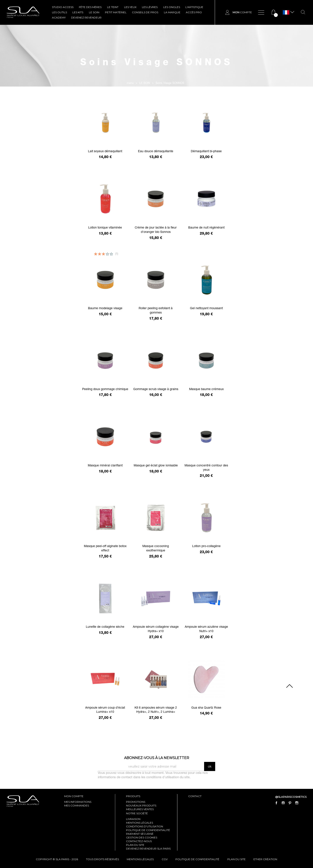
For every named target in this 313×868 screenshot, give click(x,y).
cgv (165, 859)
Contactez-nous (139, 841)
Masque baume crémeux (206, 389)
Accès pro (194, 12)
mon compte (74, 796)
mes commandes (77, 805)
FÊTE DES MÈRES (90, 7)
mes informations (78, 802)
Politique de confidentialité (148, 830)
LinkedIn (303, 803)
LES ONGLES (172, 7)
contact (195, 796)
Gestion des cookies (142, 837)
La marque (172, 12)
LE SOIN (94, 12)
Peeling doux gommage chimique (105, 389)
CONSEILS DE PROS (145, 12)
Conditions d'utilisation (145, 826)
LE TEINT (113, 7)
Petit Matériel (116, 12)
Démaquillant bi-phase (206, 152)
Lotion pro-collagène (206, 546)
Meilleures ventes (140, 809)
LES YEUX (130, 7)
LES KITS (78, 12)
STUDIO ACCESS (63, 7)
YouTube (283, 803)
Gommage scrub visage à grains (156, 389)
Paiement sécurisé (140, 834)
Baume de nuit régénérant (206, 228)
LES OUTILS (59, 12)
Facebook (276, 803)
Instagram (297, 803)
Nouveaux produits (141, 805)
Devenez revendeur (86, 18)
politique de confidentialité (197, 859)
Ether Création (265, 859)
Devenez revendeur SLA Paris (148, 849)
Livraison (133, 819)
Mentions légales (140, 823)
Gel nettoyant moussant (206, 309)
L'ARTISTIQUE (194, 7)
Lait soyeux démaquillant (105, 152)
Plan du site (135, 845)
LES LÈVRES (150, 7)
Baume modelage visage (105, 309)
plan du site (236, 859)
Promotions (136, 802)
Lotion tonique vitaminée (105, 228)
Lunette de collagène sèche (105, 627)
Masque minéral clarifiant (105, 466)
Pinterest (290, 803)
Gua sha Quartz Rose (206, 708)
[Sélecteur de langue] (286, 13)
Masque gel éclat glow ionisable (156, 466)
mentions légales (140, 859)
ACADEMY (59, 18)
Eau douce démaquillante (156, 152)
